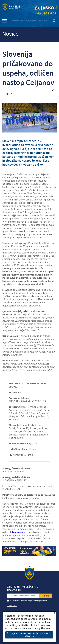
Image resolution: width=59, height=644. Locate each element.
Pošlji (46, 596)
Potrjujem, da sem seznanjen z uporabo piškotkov (29, 635)
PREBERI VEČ (12, 606)
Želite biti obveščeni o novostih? (23, 588)
